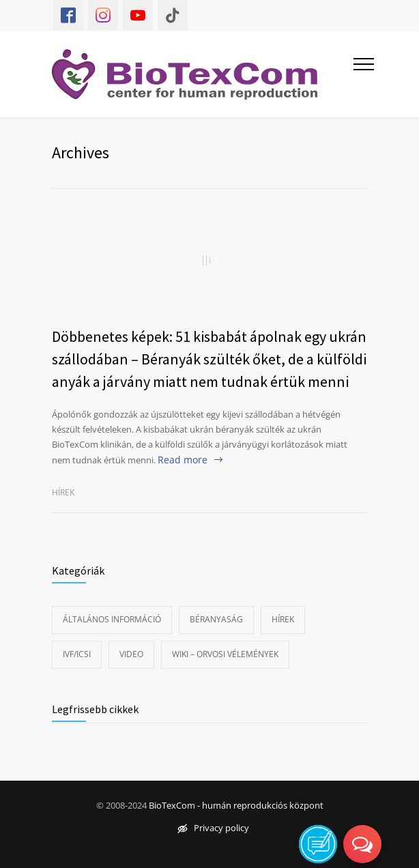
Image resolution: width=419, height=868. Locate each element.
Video (131, 654)
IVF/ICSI (77, 654)
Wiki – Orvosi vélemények (225, 654)
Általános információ (112, 619)
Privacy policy (213, 828)
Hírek (63, 492)
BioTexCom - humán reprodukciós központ (236, 805)
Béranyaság (216, 619)
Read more (183, 460)
